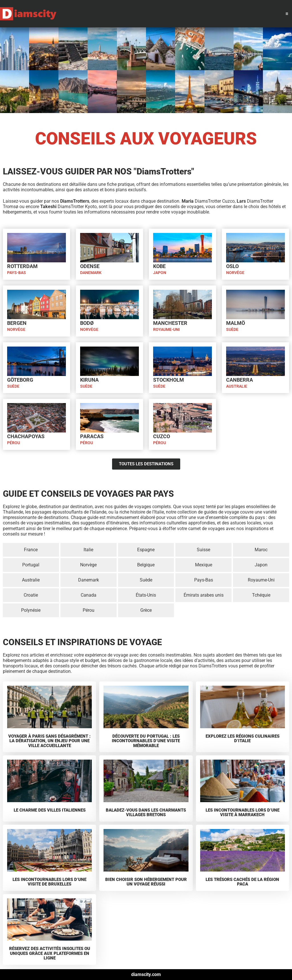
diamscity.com (146, 974)
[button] (287, 14)
